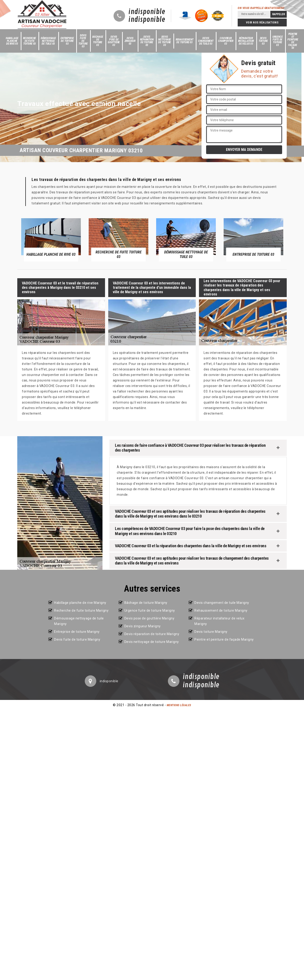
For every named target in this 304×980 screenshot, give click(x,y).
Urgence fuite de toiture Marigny (150, 610)
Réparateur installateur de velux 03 (246, 41)
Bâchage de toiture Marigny (146, 603)
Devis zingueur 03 (130, 41)
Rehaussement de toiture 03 (185, 41)
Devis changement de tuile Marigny (222, 603)
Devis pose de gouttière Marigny (149, 618)
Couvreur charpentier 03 (226, 41)
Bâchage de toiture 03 (98, 41)
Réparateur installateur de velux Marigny (219, 621)
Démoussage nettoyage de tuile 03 (48, 41)
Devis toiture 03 (263, 41)
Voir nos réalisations (262, 23)
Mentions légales (179, 705)
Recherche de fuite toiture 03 (29, 41)
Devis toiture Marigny (211, 632)
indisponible (147, 12)
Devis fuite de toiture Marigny (77, 639)
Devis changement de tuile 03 (206, 41)
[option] (51, 240)
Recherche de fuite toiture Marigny (81, 610)
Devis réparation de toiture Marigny (152, 634)
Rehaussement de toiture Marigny (221, 610)
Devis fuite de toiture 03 (83, 41)
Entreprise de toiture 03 (67, 41)
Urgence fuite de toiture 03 (278, 41)
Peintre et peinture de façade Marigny (224, 639)
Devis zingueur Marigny (143, 626)
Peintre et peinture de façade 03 (293, 41)
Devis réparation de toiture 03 (147, 41)
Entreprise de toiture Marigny (77, 632)
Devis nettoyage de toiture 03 (165, 41)
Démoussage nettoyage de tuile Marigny (79, 621)
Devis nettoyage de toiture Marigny (152, 642)
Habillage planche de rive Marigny (80, 603)
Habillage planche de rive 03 (12, 41)
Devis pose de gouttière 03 (114, 41)
